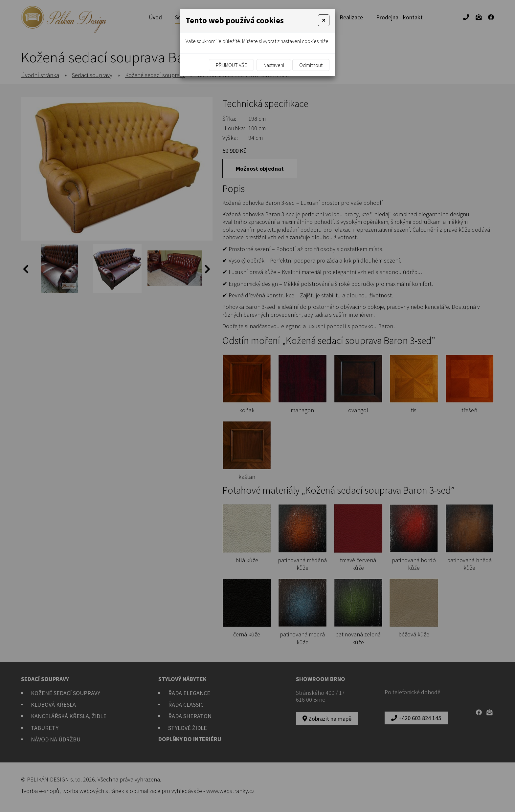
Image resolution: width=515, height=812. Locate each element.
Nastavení (274, 65)
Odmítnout (311, 65)
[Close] (324, 20)
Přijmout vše (231, 65)
